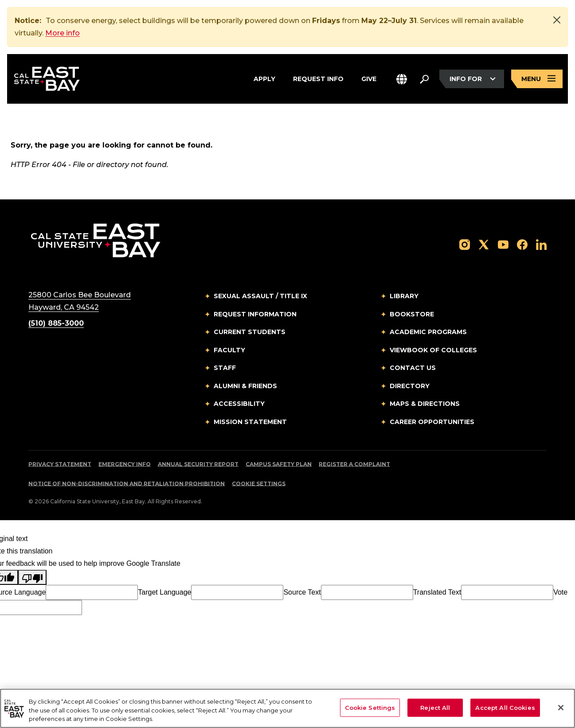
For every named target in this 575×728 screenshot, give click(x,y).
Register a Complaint (354, 464)
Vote (560, 592)
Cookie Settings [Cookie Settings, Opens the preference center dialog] (370, 707)
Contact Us (413, 368)
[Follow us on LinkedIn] (541, 244)
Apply (264, 78)
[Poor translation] (32, 577)
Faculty (229, 350)
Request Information (255, 314)
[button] (402, 79)
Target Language (164, 592)
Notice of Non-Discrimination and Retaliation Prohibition (127, 484)
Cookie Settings (259, 484)
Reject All (435, 707)
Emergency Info (125, 464)
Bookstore (412, 314)
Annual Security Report (198, 464)
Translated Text (437, 592)
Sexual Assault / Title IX (260, 296)
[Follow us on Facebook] (522, 244)
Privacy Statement (60, 464)
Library (404, 296)
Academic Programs (428, 332)
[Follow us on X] (484, 244)
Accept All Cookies (505, 707)
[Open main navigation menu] (537, 79)
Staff (225, 368)
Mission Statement (250, 422)
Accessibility (239, 404)
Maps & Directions (425, 404)
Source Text (302, 592)
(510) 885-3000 (56, 323)
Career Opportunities (432, 422)
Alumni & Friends (245, 386)
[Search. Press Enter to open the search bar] (424, 79)
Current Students (250, 332)
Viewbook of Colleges (433, 350)
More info (63, 33)
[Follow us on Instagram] (465, 244)
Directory (410, 386)
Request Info (318, 78)
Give (369, 78)
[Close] (557, 20)
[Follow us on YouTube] (503, 244)
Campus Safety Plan (279, 464)
